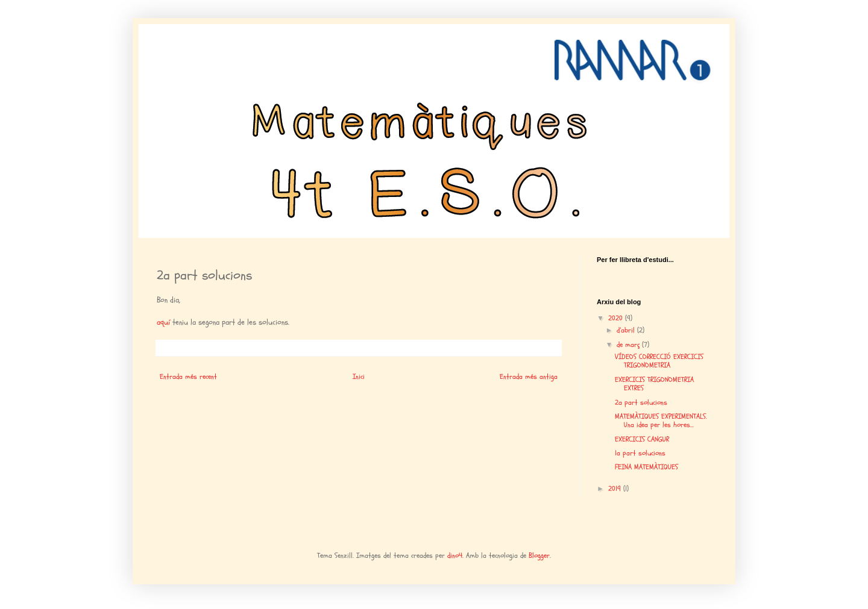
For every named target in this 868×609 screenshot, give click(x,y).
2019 (616, 489)
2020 (617, 318)
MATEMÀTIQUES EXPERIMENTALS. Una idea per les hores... (661, 420)
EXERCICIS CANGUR (642, 439)
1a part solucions (640, 453)
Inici (359, 376)
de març (629, 345)
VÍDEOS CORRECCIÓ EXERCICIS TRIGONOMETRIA (659, 361)
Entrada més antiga (529, 376)
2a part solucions (641, 402)
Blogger (539, 555)
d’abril (627, 330)
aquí (165, 322)
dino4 (455, 555)
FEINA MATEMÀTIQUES (646, 467)
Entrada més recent (188, 376)
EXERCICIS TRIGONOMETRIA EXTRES (654, 384)
